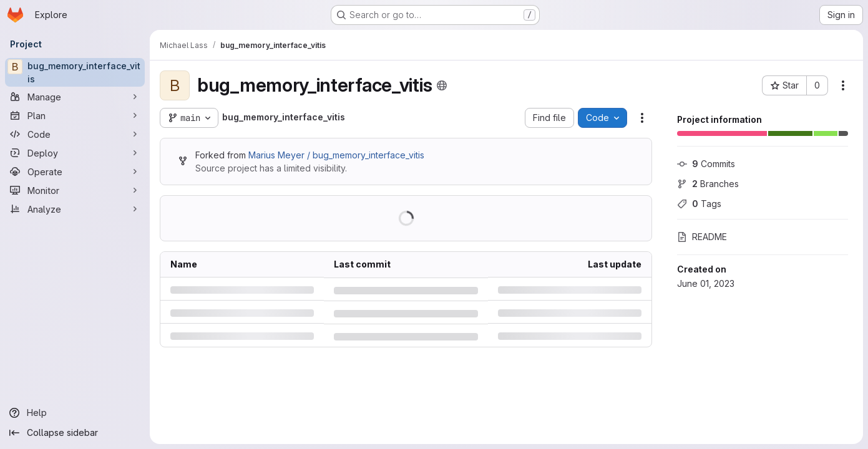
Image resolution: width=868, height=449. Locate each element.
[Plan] (75, 115)
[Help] (75, 413)
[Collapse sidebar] (75, 433)
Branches (708, 184)
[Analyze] (75, 209)
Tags (699, 204)
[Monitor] (75, 190)
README (702, 237)
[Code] (75, 134)
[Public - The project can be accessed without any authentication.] (442, 85)
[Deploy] (75, 153)
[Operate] (75, 171)
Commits (706, 164)
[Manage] (75, 97)
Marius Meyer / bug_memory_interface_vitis (336, 155)
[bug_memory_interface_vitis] (75, 72)
